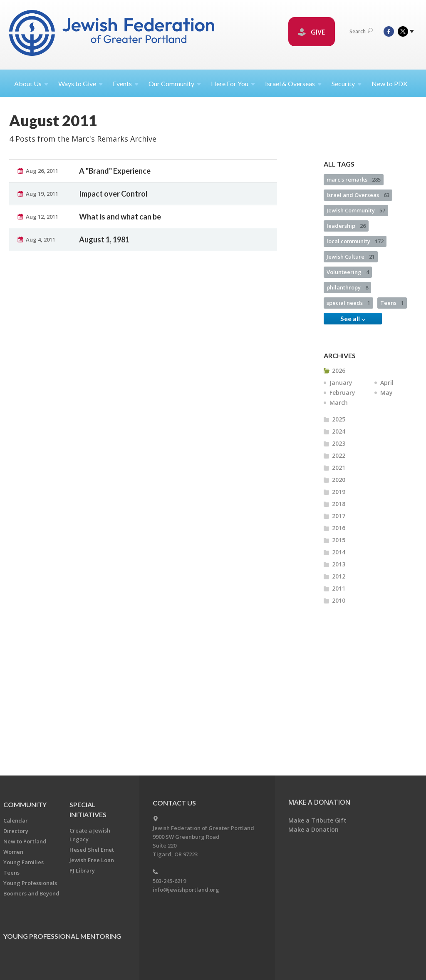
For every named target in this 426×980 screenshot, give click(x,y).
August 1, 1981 (104, 267)
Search (361, 31)
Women (13, 852)
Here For (233, 84)
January (341, 410)
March (339, 430)
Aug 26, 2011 (42, 198)
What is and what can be (120, 244)
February (342, 420)
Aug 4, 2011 (41, 267)
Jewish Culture (351, 284)
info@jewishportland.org (186, 890)
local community (355, 269)
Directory (16, 831)
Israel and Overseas (358, 222)
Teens (392, 330)
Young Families (24, 862)
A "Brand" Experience (115, 198)
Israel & (293, 84)
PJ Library (82, 870)
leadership (346, 253)
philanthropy (347, 315)
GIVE (312, 32)
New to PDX (389, 84)
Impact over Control (113, 221)
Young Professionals (30, 883)
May (386, 420)
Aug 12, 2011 (42, 244)
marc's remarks (354, 207)
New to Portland (25, 841)
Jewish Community (356, 238)
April (387, 410)
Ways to (80, 84)
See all (353, 346)
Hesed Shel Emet (92, 850)
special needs (348, 330)
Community (25, 804)
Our (175, 84)
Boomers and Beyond (31, 893)
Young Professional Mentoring (62, 936)
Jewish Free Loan (92, 860)
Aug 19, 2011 (42, 221)
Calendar (16, 820)
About (31, 84)
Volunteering (348, 299)
